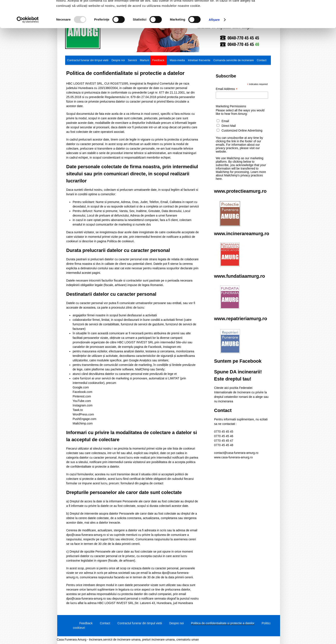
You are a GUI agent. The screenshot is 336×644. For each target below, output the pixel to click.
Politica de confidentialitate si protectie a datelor (223, 623)
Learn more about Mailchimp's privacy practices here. (241, 175)
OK (300, 11)
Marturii (145, 60)
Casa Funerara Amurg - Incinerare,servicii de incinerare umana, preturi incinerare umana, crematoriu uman (128, 639)
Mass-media (177, 60)
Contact (262, 60)
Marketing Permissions (231, 106)
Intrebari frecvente (199, 60)
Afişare (214, 45)
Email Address (227, 89)
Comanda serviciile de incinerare (234, 60)
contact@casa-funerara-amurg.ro (236, 453)
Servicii (132, 60)
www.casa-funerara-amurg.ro (233, 457)
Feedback (158, 60)
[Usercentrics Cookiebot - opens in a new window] (28, 45)
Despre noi (118, 60)
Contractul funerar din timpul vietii (88, 60)
